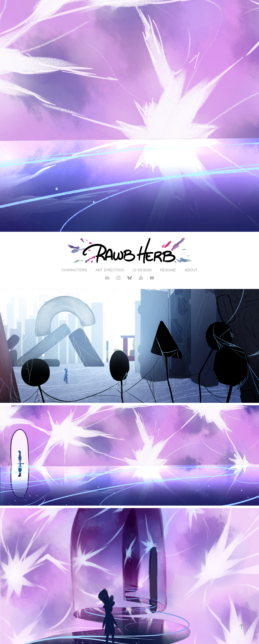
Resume (168, 270)
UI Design (142, 270)
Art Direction (110, 270)
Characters (74, 270)
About (191, 270)
